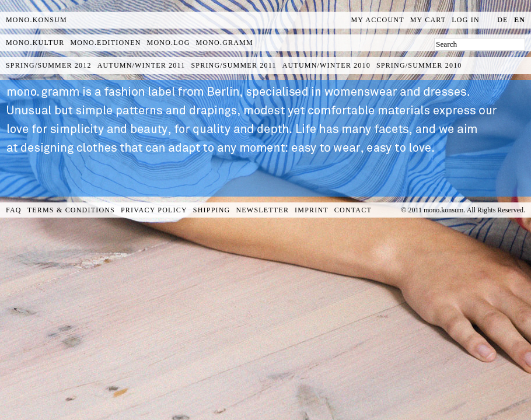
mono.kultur (35, 43)
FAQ (14, 210)
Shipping (212, 210)
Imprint (312, 210)
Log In (466, 20)
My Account (378, 20)
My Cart (428, 20)
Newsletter (262, 210)
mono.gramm (225, 43)
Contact (353, 210)
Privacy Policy (154, 210)
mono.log (169, 43)
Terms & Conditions (71, 210)
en (520, 20)
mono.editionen (105, 43)
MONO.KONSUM (36, 20)
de (502, 20)
